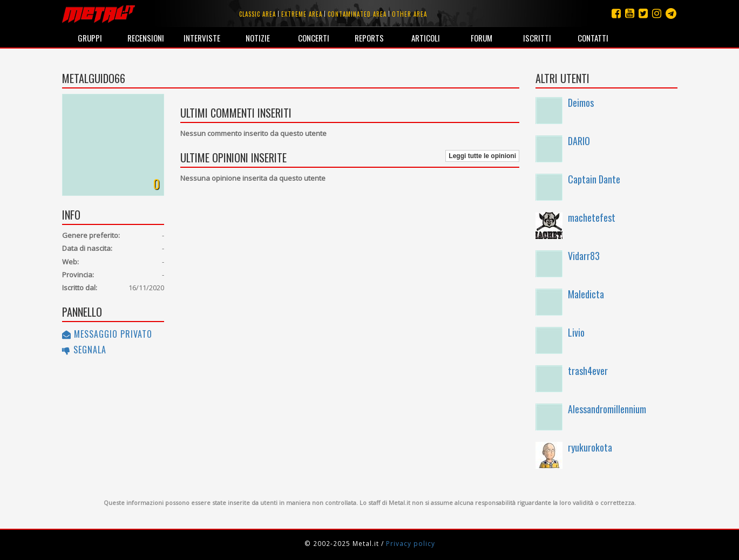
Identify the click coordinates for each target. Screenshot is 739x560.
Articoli (426, 38)
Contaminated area (357, 14)
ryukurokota (590, 447)
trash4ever (588, 371)
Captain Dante (594, 179)
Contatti (593, 38)
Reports (369, 38)
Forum (482, 38)
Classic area (257, 14)
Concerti (314, 38)
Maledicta (586, 294)
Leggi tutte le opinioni (482, 156)
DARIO (579, 141)
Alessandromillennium (607, 409)
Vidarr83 (584, 256)
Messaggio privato (107, 334)
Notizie (258, 38)
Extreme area (302, 14)
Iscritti (537, 38)
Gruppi (90, 38)
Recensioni (146, 38)
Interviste (202, 38)
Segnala (84, 350)
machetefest (592, 217)
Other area (409, 14)
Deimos (581, 103)
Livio (576, 332)
